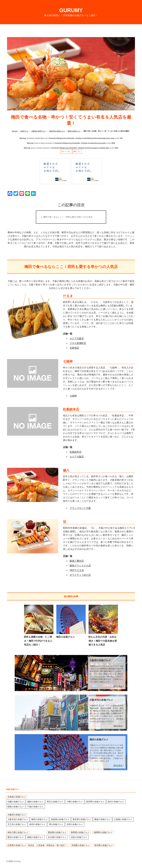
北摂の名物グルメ (75, 824)
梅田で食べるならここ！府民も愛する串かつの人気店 (68, 217)
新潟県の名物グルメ (104, 845)
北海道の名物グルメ (17, 797)
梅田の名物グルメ (65, 637)
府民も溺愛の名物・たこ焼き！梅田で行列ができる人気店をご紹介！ (38, 641)
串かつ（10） (66, 151)
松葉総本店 (76, 452)
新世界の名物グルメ (82, 819)
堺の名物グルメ (56, 824)
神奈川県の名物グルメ (18, 832)
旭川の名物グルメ (116, 802)
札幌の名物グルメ (16, 802)
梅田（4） (77, 151)
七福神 (73, 396)
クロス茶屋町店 (78, 343)
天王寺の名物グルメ (17, 824)
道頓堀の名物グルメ (60, 819)
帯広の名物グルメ (55, 802)
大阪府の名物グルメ (100, 660)
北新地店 (74, 348)
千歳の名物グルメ (35, 807)
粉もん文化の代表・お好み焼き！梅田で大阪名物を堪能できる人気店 (103, 641)
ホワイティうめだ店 (80, 575)
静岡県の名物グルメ (80, 832)
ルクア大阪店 (77, 338)
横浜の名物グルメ (16, 837)
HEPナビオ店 (77, 570)
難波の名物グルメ (103, 819)
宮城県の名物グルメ (81, 845)
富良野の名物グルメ (95, 802)
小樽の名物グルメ (75, 802)
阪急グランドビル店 (80, 565)
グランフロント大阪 (80, 508)
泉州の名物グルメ (37, 824)
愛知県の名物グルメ (57, 832)
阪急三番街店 (77, 561)
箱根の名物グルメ (35, 837)
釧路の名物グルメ (16, 807)
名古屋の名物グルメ (57, 837)
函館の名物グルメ (35, 802)
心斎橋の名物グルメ (123, 819)
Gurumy (71, 10)
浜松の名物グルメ (79, 837)
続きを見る (118, 686)
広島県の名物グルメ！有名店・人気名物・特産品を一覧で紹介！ (37, 845)
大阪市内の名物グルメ (101, 700)
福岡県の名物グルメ (103, 832)
